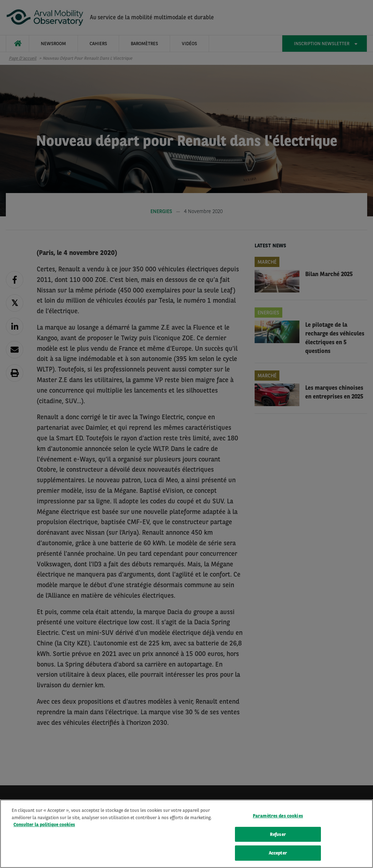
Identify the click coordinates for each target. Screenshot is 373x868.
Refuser (278, 835)
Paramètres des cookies (278, 816)
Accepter (278, 854)
